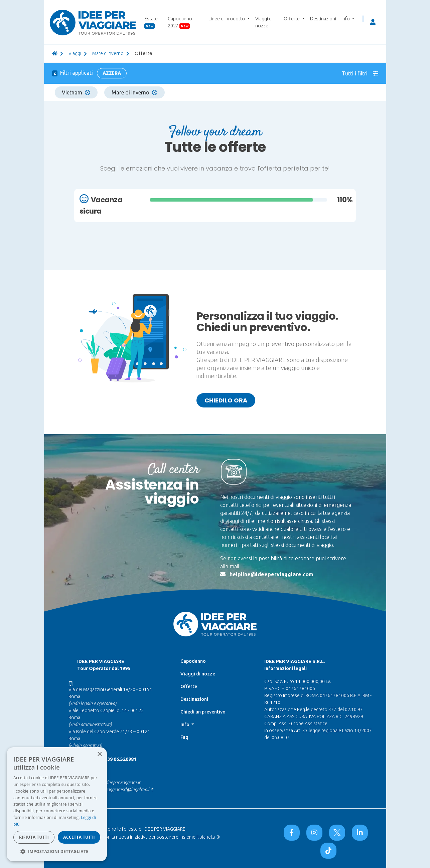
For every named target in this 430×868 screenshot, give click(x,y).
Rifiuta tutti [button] (34, 837)
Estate (151, 22)
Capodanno (193, 661)
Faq (184, 737)
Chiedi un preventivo (203, 712)
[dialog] (57, 804)
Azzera (112, 73)
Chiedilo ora (226, 400)
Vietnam (76, 92)
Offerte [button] (292, 19)
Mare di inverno (134, 92)
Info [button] (346, 19)
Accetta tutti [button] (79, 837)
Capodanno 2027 (180, 22)
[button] (57, 851)
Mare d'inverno (108, 53)
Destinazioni (323, 19)
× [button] (99, 754)
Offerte (189, 686)
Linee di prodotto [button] (227, 19)
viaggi (75, 53)
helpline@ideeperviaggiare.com (271, 574)
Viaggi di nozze (264, 22)
